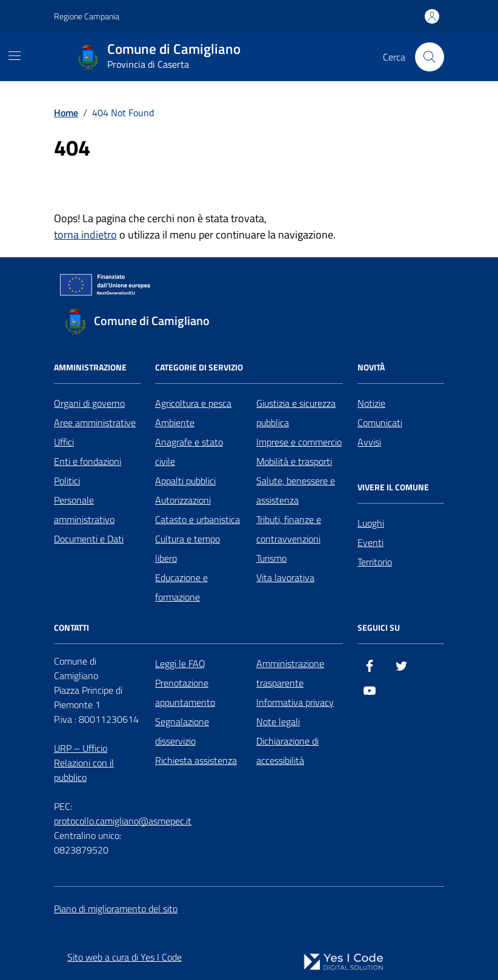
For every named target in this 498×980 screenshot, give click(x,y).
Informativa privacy (295, 702)
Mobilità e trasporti (294, 461)
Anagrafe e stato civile (189, 452)
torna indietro (85, 235)
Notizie (371, 403)
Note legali (278, 722)
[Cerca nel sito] (430, 57)
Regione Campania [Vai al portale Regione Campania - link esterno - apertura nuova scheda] (87, 16)
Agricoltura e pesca (193, 403)
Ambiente (175, 423)
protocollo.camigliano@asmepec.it (123, 821)
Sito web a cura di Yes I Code (125, 957)
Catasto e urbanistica (198, 519)
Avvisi (369, 442)
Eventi (370, 542)
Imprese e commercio (299, 442)
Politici (67, 481)
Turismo (271, 558)
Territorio (375, 562)
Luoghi (371, 523)
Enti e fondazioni (88, 461)
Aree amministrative (95, 423)
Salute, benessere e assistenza (296, 490)
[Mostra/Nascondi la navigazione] (15, 56)
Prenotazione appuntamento (185, 692)
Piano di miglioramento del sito (116, 909)
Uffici (64, 442)
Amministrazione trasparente (290, 673)
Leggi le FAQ (180, 663)
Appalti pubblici (185, 481)
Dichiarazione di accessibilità (287, 751)
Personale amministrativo (84, 510)
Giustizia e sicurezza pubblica (296, 413)
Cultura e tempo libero (188, 548)
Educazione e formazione (181, 587)
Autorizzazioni (183, 500)
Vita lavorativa (285, 577)
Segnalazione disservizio (182, 731)
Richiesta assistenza (196, 760)
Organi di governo (89, 403)
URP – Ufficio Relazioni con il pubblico (84, 763)
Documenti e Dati (89, 539)
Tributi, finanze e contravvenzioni (289, 529)
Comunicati (380, 423)
